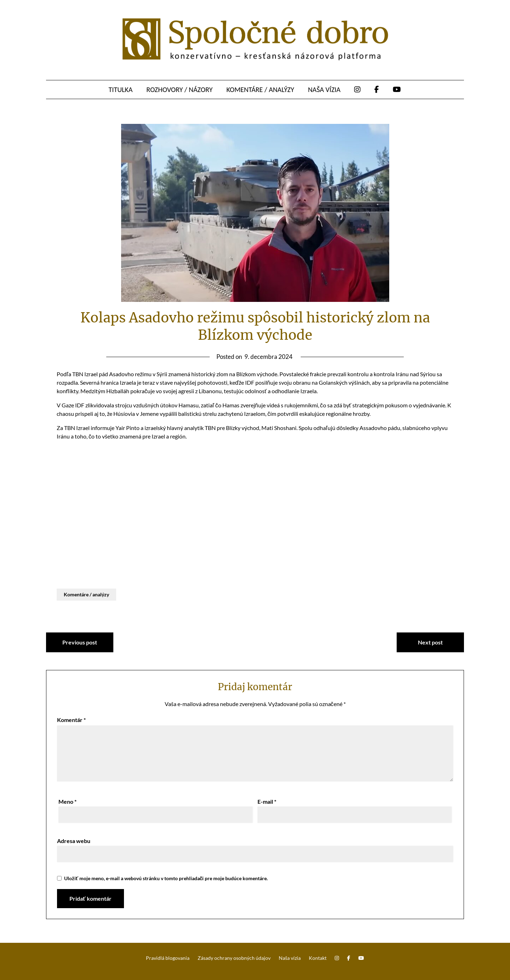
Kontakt (318, 958)
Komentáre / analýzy (260, 90)
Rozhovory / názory (179, 90)
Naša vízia (324, 90)
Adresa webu (74, 841)
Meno (67, 801)
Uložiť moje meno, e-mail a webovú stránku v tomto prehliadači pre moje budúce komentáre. (166, 878)
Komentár (71, 720)
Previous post (80, 642)
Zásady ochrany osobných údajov (234, 958)
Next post (430, 642)
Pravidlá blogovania (168, 958)
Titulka (121, 90)
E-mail (267, 801)
